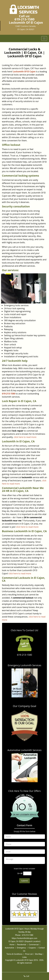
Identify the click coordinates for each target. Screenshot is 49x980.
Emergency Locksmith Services (25, 665)
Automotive (10, 948)
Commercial (34, 945)
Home (12, 945)
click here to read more (25, 437)
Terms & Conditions (14, 954)
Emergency (21, 948)
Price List (29, 954)
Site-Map (38, 954)
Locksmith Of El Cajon (24, 72)
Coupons (32, 948)
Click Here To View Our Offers (24, 791)
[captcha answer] (27, 873)
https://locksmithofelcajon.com (24, 938)
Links (24, 957)
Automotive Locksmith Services (24, 750)
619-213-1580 (24, 19)
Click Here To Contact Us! (25, 630)
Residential (22, 945)
